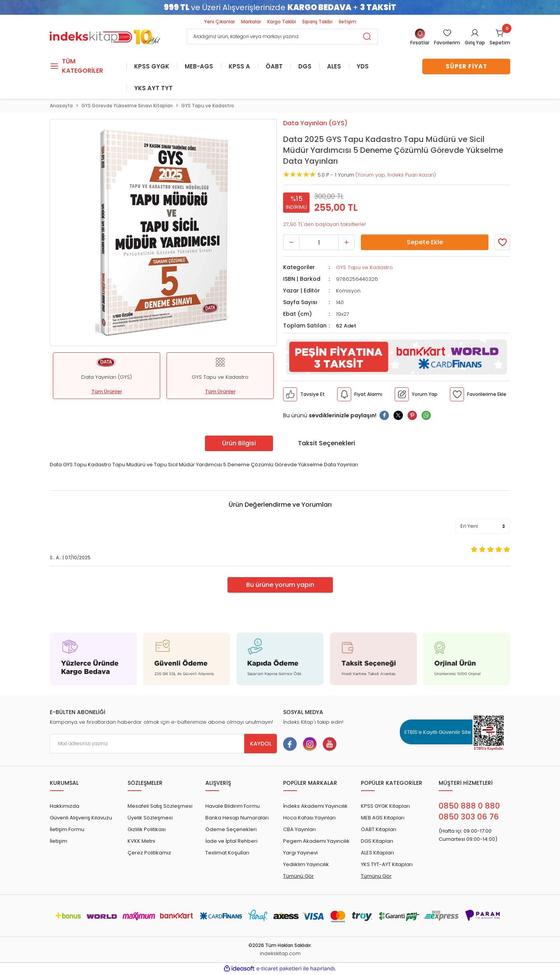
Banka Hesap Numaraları (237, 818)
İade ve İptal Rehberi (231, 842)
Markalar (251, 22)
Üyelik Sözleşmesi (150, 818)
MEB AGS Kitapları (383, 818)
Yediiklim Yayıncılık (306, 865)
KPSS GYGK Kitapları (385, 807)
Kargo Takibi (282, 22)
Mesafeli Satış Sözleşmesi (160, 807)
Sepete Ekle (425, 243)
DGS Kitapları (377, 842)
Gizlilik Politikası (147, 830)
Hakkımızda (65, 807)
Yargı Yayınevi (300, 853)
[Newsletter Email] (163, 744)
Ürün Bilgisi (239, 444)
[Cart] (500, 38)
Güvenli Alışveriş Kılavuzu (81, 818)
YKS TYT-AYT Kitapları (387, 865)
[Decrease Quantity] (291, 243)
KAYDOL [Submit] (261, 744)
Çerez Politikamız (149, 853)
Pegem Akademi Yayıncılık (316, 842)
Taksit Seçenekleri (326, 444)
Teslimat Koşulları (227, 853)
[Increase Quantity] (346, 243)
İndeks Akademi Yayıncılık (315, 807)
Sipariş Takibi (317, 22)
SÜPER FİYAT (466, 66)
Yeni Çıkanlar (220, 22)
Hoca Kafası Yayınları (309, 818)
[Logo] (105, 36)
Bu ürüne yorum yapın (280, 586)
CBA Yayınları (299, 830)
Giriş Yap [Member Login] (475, 43)
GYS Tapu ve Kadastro (364, 268)
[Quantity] (319, 243)
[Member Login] (447, 38)
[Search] (282, 37)
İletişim (347, 22)
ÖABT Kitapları (379, 830)
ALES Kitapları (377, 853)
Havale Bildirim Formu (233, 807)
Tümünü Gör (298, 877)
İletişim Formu (67, 830)
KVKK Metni (141, 842)
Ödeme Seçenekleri (231, 830)
